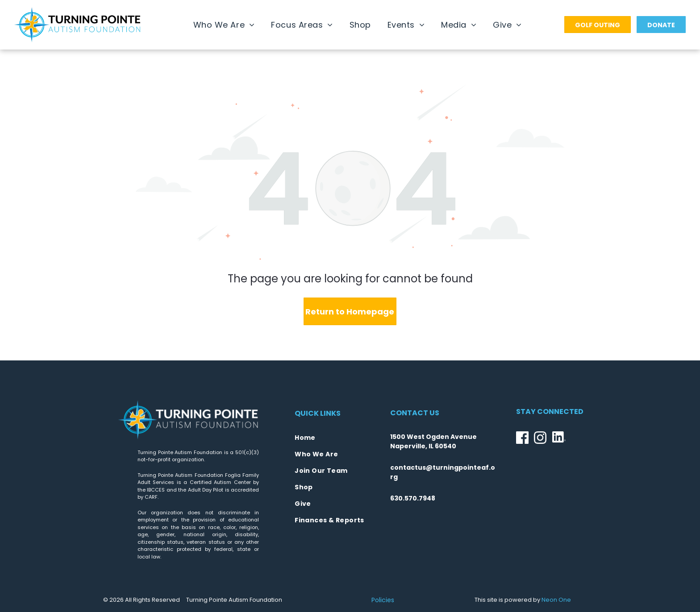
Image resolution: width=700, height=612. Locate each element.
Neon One (556, 600)
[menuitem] (224, 25)
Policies (383, 600)
